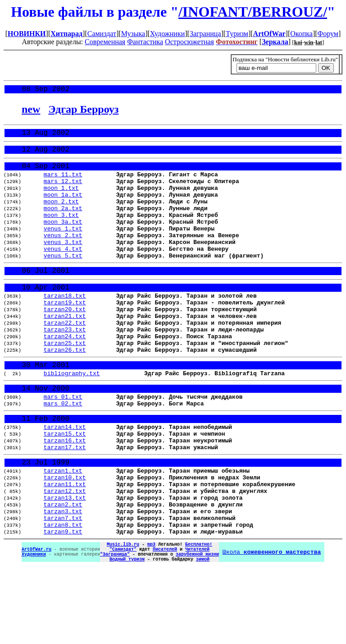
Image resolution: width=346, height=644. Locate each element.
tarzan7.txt (63, 586)
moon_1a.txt (63, 207)
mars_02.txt (63, 451)
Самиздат (102, 34)
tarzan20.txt (65, 341)
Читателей (197, 622)
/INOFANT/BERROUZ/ (253, 12)
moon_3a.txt (63, 239)
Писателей (165, 622)
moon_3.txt (61, 231)
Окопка (301, 34)
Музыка (133, 34)
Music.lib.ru (123, 616)
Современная (105, 42)
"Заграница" (115, 629)
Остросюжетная (189, 42)
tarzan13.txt (65, 561)
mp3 (151, 616)
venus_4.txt (63, 272)
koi (298, 42)
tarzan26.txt (65, 390)
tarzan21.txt (65, 350)
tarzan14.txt (65, 478)
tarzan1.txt (63, 529)
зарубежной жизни (197, 629)
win (309, 42)
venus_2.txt (63, 256)
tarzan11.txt (65, 545)
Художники (167, 34)
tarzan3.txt (63, 578)
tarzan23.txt (65, 366)
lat (319, 42)
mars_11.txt (63, 183)
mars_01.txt (63, 443)
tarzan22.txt (65, 358)
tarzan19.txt (65, 333)
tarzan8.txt (63, 594)
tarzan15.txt (65, 486)
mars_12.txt (63, 191)
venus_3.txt (63, 264)
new (31, 111)
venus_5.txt (63, 280)
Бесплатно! (199, 616)
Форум (328, 34)
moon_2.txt (61, 215)
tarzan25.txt (65, 382)
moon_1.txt (61, 199)
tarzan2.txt (63, 570)
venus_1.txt (63, 248)
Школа (272, 626)
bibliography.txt (72, 417)
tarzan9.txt (63, 602)
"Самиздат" (123, 622)
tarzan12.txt (65, 553)
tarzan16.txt (65, 494)
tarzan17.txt (65, 502)
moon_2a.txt (63, 223)
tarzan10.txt (65, 537)
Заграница (205, 34)
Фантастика (145, 42)
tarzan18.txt (65, 325)
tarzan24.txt (65, 374)
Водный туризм (127, 635)
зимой (203, 635)
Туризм (237, 34)
